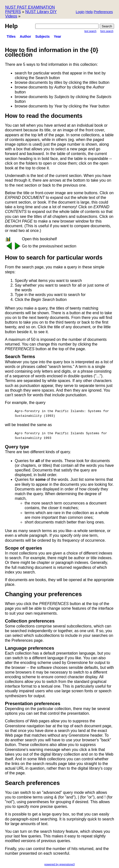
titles (11, 36)
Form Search (107, 31)
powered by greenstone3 (59, 864)
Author (25, 36)
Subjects (42, 36)
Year (58, 36)
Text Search (91, 31)
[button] (103, 12)
